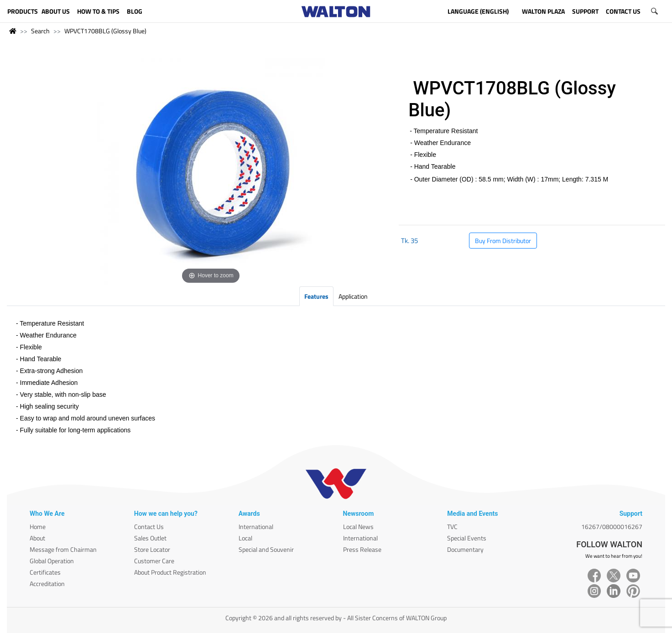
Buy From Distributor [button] (503, 241)
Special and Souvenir (266, 549)
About (37, 538)
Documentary (465, 549)
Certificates (45, 572)
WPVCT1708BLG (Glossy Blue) (105, 31)
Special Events (467, 538)
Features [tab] (316, 296)
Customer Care (154, 561)
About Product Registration (170, 572)
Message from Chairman (63, 549)
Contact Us (149, 527)
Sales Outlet (150, 538)
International (256, 527)
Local (245, 538)
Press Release (362, 549)
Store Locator (152, 549)
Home (38, 527)
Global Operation (52, 561)
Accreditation (47, 584)
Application (353, 296)
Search (40, 31)
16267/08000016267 (612, 527)
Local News (358, 527)
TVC (452, 527)
